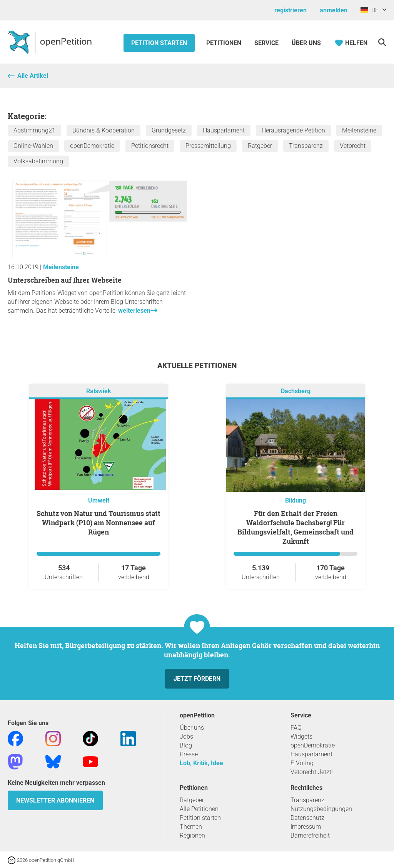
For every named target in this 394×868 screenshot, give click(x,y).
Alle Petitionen (199, 809)
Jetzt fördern (197, 679)
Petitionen (225, 43)
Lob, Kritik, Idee (201, 763)
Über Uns (306, 43)
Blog (186, 745)
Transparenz (306, 146)
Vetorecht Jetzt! (312, 772)
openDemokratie (92, 146)
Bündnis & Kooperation (104, 130)
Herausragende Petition (293, 130)
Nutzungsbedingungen (321, 809)
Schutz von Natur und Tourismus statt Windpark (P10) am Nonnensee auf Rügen (98, 523)
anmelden (334, 10)
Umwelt (99, 500)
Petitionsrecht (150, 146)
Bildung (295, 500)
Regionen (192, 835)
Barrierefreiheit (310, 835)
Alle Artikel (33, 76)
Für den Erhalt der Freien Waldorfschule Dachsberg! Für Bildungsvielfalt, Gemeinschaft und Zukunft (295, 527)
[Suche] (382, 42)
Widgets (301, 736)
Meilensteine (359, 130)
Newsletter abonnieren (55, 800)
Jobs (186, 736)
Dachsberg (296, 391)
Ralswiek (99, 391)
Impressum (306, 827)
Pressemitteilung (208, 146)
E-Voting (302, 763)
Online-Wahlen (33, 146)
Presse (189, 754)
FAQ (296, 728)
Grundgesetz (169, 130)
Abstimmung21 (34, 130)
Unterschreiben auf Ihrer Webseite (65, 280)
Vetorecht (353, 146)
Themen (191, 827)
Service (266, 43)
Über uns (192, 728)
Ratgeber (260, 146)
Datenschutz (307, 818)
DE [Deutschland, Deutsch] (370, 10)
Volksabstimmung (38, 161)
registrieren (290, 10)
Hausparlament (224, 130)
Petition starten (159, 43)
